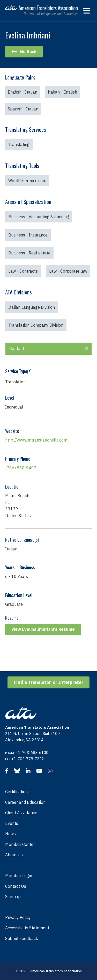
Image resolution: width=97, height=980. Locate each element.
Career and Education (25, 802)
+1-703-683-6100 (32, 752)
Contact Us (16, 886)
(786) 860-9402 (21, 468)
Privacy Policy (18, 917)
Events (12, 823)
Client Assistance (21, 813)
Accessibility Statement (27, 928)
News (10, 834)
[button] (86, 349)
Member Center (20, 844)
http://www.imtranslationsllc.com (36, 440)
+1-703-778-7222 (28, 759)
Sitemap (13, 897)
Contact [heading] (17, 348)
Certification (16, 792)
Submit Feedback (22, 938)
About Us (14, 855)
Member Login (19, 876)
